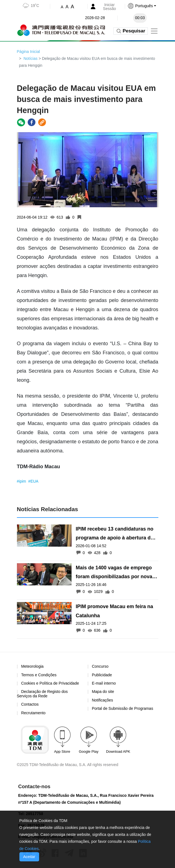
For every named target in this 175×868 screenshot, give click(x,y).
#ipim (22, 481)
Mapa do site (103, 692)
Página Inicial (28, 52)
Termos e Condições (39, 675)
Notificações (102, 700)
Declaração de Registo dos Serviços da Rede (42, 694)
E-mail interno (104, 683)
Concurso (100, 666)
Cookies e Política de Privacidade (50, 683)
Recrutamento (33, 713)
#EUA (33, 481)
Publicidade (102, 675)
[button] (145, 6)
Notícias (31, 58)
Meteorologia (32, 666)
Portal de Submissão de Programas (122, 708)
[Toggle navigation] (154, 31)
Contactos (30, 704)
